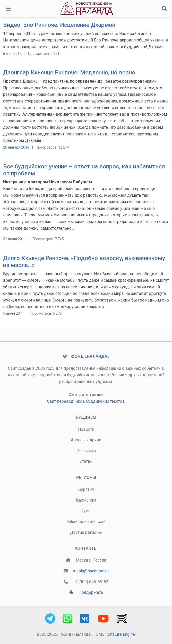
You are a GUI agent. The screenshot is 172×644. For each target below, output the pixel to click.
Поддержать (91, 592)
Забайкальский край (86, 522)
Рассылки (86, 451)
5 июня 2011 (14, 313)
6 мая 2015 (12, 54)
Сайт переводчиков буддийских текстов (86, 401)
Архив (96, 440)
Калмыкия (86, 500)
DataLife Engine (121, 634)
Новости (86, 429)
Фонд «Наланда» (90, 357)
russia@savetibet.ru (91, 571)
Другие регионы (86, 532)
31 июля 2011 (15, 239)
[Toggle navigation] (8, 9)
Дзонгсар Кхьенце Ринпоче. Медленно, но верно (69, 72)
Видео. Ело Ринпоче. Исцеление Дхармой (59, 25)
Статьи (86, 461)
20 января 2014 (16, 147)
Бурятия (86, 489)
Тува (86, 511)
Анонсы (78, 440)
